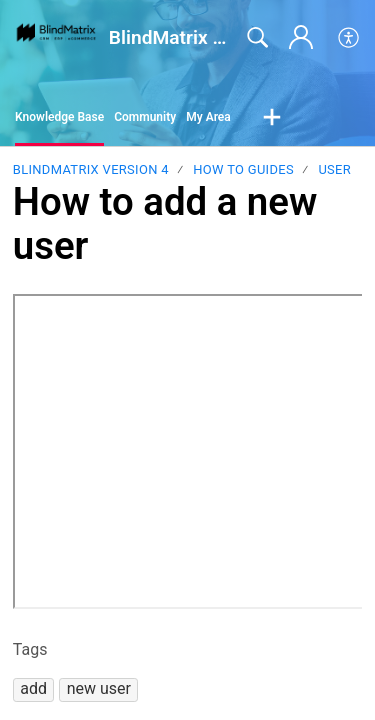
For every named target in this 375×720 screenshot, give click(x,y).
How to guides (243, 169)
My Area (208, 117)
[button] (349, 38)
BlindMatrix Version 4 (91, 169)
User (334, 169)
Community (145, 117)
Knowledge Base (59, 117)
